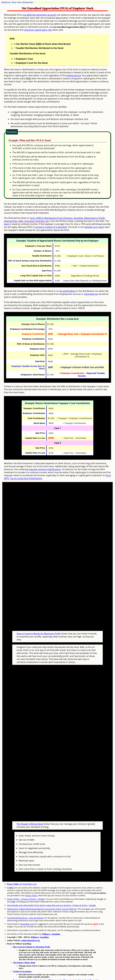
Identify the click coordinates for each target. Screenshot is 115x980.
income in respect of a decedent (51, 227)
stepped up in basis (94, 227)
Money (14, 2)
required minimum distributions (45, 469)
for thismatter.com (22, 874)
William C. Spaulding (51, 924)
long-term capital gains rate (38, 30)
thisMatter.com (6, 2)
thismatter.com (27, 914)
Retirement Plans (28, 2)
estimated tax (91, 294)
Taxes (19, 2)
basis (7, 224)
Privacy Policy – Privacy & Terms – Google (26, 889)
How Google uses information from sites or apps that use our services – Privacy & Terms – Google (51, 895)
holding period (74, 75)
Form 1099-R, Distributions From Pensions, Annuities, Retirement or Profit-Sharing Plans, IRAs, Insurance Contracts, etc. (55, 220)
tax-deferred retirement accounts (40, 15)
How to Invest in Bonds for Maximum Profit (38, 628)
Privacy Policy (31, 885)
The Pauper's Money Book (30, 814)
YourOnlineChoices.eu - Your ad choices (25, 907)
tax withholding (67, 291)
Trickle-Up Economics (22, 961)
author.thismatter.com (31, 930)
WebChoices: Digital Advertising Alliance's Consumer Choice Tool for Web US (42, 899)
